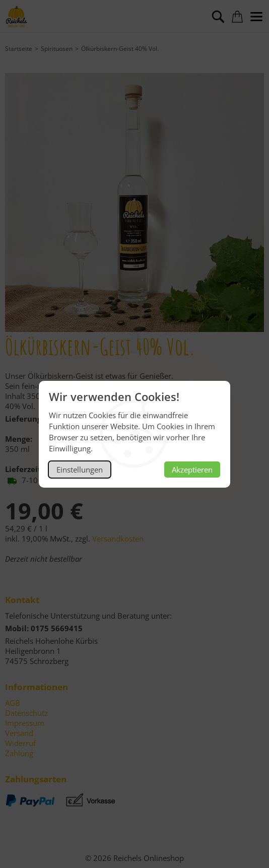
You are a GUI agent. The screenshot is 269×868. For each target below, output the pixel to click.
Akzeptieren (192, 470)
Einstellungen (80, 470)
